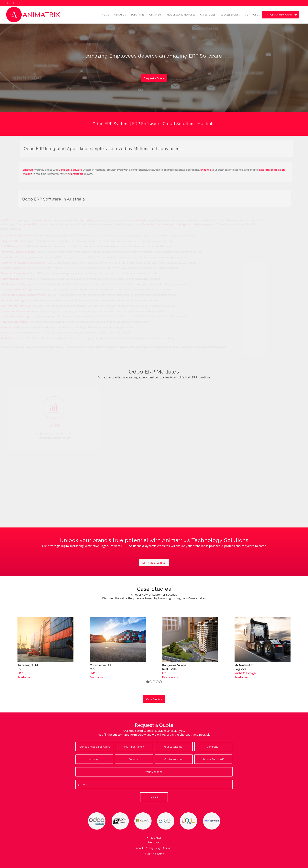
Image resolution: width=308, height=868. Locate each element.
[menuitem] (105, 15)
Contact (167, 848)
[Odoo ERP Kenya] (34, 15)
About (140, 848)
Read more (26, 677)
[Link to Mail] (19, 3)
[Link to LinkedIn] (13, 3)
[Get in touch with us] (154, 563)
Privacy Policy (153, 848)
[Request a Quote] (156, 78)
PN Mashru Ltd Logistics (245, 669)
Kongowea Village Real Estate (174, 669)
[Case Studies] (154, 699)
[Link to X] (7, 3)
